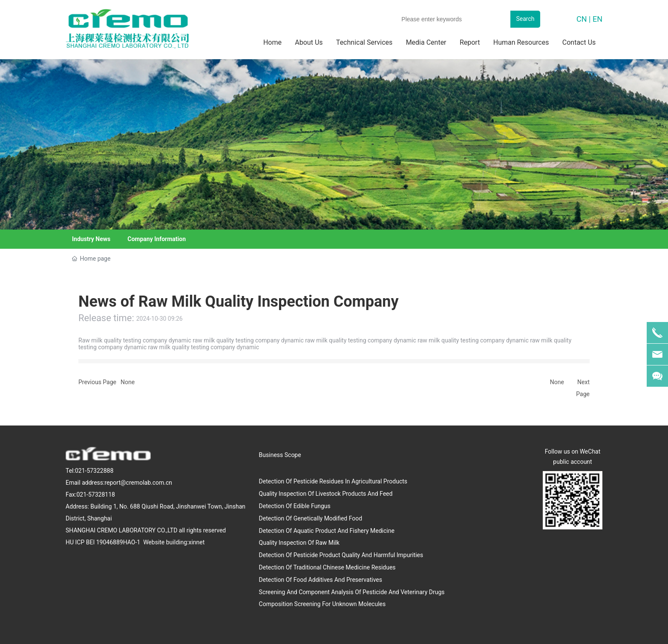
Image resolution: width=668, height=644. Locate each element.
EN (597, 19)
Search (525, 19)
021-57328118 (95, 494)
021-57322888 (94, 471)
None (128, 382)
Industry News (91, 239)
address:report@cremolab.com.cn (127, 483)
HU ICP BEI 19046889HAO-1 (104, 542)
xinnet (196, 542)
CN (582, 19)
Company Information (157, 239)
